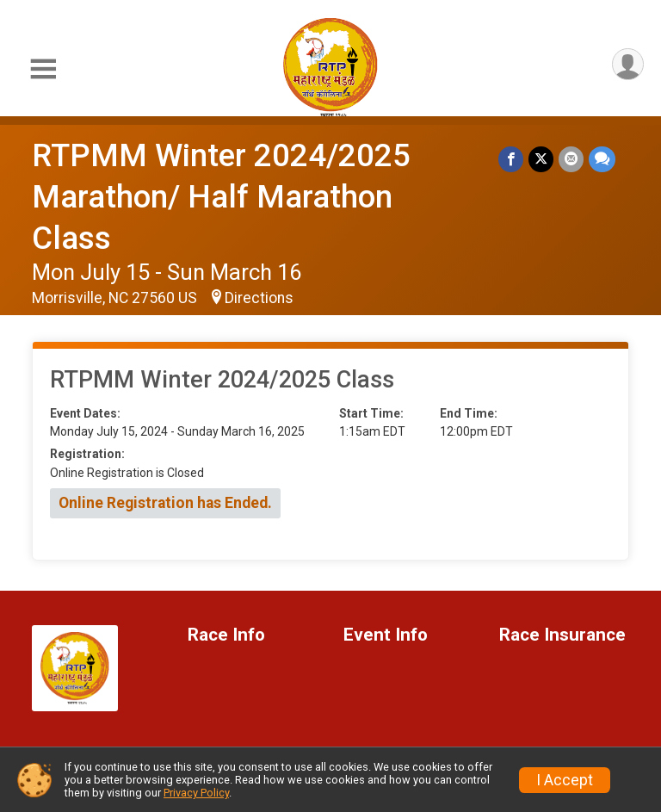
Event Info (386, 635)
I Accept (565, 780)
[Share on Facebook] (511, 159)
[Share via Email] (571, 159)
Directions (259, 298)
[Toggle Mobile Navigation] (43, 69)
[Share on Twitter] (541, 159)
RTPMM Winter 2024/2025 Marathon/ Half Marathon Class (221, 197)
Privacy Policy (196, 793)
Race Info (226, 635)
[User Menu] (628, 64)
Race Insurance (562, 635)
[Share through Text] (602, 159)
